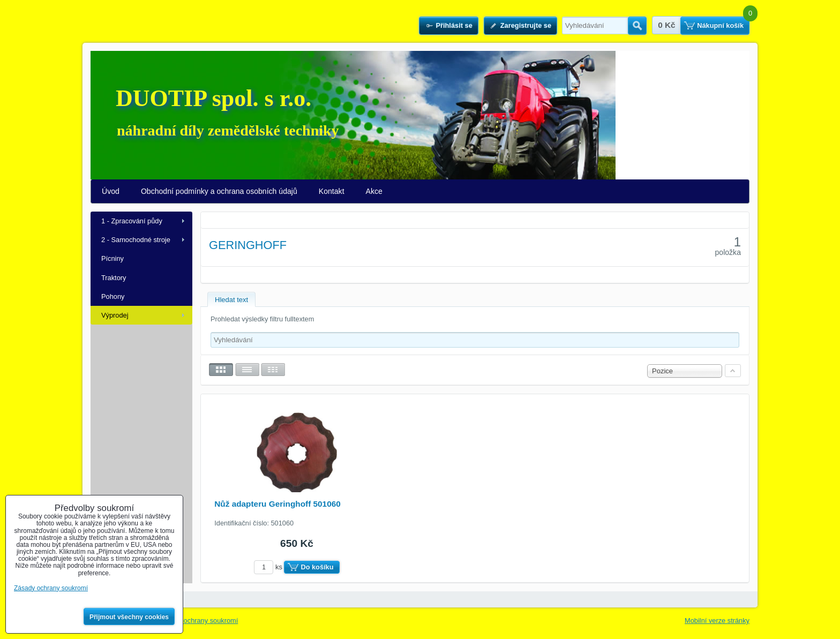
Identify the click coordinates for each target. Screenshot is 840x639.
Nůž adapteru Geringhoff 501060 (277, 504)
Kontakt (332, 191)
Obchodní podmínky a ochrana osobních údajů (219, 191)
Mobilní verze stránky (717, 621)
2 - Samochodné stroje (136, 240)
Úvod (111, 191)
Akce (374, 191)
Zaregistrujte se (526, 25)
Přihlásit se (454, 25)
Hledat (637, 26)
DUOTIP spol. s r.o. (213, 98)
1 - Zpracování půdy (132, 221)
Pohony (113, 296)
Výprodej (115, 315)
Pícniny (112, 258)
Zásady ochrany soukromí (198, 621)
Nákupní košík (720, 25)
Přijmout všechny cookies (129, 617)
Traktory (114, 278)
